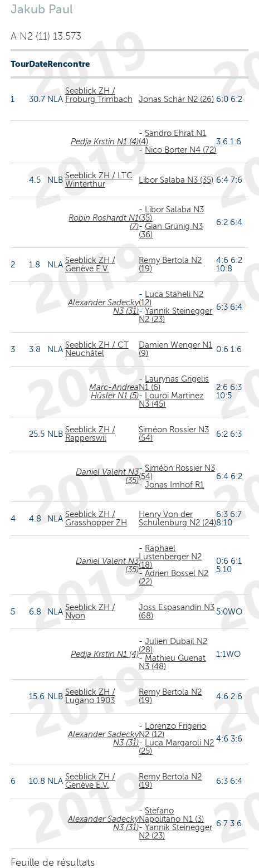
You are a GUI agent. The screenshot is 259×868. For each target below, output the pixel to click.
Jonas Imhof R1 (174, 485)
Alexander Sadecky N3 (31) (103, 307)
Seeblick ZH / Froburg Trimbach (99, 95)
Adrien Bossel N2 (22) (174, 577)
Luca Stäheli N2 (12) (171, 298)
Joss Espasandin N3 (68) (177, 611)
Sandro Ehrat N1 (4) (172, 137)
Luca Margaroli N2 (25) (176, 747)
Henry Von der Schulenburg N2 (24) (177, 518)
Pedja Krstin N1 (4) (105, 142)
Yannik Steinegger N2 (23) (175, 315)
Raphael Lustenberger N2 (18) (170, 557)
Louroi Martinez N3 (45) (171, 400)
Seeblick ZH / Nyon (90, 611)
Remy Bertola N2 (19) (170, 264)
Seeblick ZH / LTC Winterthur (99, 180)
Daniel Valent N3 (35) (107, 476)
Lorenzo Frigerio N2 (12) (172, 730)
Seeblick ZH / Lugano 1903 (90, 696)
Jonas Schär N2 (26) (176, 99)
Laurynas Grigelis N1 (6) (174, 383)
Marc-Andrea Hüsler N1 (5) (114, 391)
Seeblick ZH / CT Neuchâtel (97, 349)
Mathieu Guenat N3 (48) (172, 662)
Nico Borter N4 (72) (180, 150)
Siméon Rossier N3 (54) (174, 434)
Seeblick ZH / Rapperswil (90, 434)
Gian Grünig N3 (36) (171, 230)
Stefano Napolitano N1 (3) (171, 815)
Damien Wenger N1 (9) (175, 349)
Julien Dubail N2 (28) (173, 645)
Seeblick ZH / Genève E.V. (90, 264)
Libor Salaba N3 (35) (176, 180)
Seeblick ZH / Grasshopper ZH (96, 518)
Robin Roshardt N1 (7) (104, 222)
